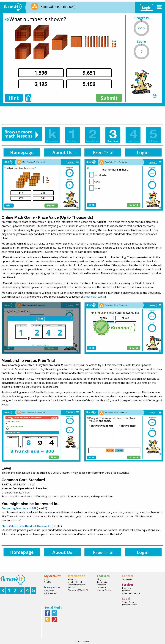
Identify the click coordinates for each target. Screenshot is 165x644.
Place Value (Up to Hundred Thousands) (26, 526)
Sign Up (48, 582)
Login (147, 7)
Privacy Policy (128, 602)
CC (80, 590)
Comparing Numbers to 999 (19, 508)
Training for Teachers (127, 589)
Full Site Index (50, 593)
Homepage (49, 591)
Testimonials (103, 582)
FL (83, 590)
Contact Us (127, 579)
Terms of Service (129, 605)
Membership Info (76, 582)
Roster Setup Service (131, 593)
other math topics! (95, 297)
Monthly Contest (104, 590)
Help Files (72, 587)
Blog (99, 579)
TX (87, 590)
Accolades (102, 585)
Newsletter (102, 587)
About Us (72, 579)
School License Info (76, 585)
